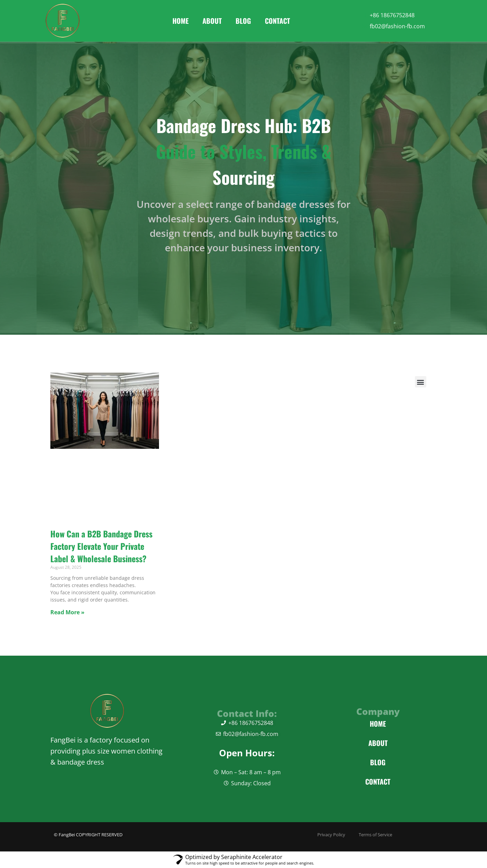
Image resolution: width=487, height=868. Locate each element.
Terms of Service (382, 835)
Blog (243, 21)
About (212, 21)
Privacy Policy (296, 835)
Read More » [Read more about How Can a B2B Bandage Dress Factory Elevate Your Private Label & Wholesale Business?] (67, 612)
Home (181, 21)
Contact (277, 21)
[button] (421, 382)
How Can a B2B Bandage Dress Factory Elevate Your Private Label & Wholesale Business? (101, 546)
